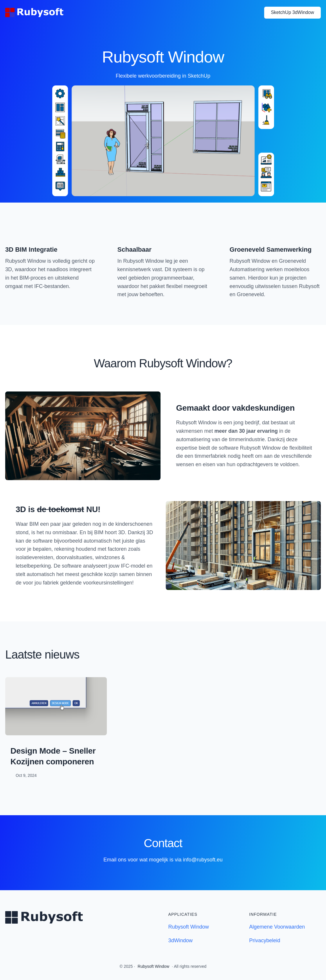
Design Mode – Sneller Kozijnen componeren (53, 756)
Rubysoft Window (189, 927)
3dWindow (181, 940)
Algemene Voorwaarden (277, 927)
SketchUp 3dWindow (292, 12)
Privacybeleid (265, 940)
